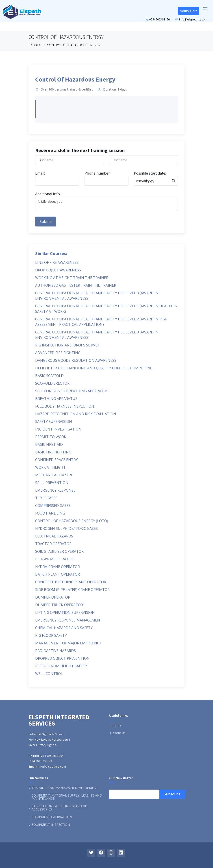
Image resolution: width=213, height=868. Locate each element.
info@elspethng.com (193, 19)
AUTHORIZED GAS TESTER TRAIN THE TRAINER (76, 288)
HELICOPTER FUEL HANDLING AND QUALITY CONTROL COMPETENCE (95, 370)
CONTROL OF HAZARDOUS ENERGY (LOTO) (72, 523)
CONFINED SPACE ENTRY (57, 462)
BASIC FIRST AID (49, 447)
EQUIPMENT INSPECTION (51, 825)
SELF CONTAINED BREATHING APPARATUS (72, 393)
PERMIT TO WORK (51, 439)
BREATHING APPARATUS (56, 401)
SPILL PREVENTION (52, 485)
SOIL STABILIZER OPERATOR (59, 554)
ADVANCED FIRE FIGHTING (58, 355)
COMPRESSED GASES (53, 508)
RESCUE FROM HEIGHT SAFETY (61, 668)
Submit (46, 224)
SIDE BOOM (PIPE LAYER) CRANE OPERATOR (72, 592)
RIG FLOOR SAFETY (51, 638)
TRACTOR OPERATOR (53, 546)
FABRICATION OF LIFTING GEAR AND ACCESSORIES (60, 808)
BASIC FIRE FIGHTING (53, 454)
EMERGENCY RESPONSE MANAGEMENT (69, 622)
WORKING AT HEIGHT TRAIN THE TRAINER (72, 280)
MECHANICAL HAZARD (54, 477)
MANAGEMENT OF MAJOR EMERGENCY (68, 645)
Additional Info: (48, 196)
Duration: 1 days (115, 92)
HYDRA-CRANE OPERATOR (58, 569)
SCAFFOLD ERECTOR (52, 386)
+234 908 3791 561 (40, 761)
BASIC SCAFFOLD (49, 378)
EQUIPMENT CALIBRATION (52, 817)
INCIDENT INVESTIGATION (58, 431)
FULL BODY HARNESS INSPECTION (65, 408)
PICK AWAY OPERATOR (54, 561)
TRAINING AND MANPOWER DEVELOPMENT (65, 788)
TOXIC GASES (46, 500)
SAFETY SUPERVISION (54, 424)
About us (119, 733)
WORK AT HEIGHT (50, 470)
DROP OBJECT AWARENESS (58, 272)
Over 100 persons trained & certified (67, 92)
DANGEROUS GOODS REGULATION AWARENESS (76, 363)
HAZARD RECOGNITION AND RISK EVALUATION (76, 416)
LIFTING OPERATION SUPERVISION (65, 615)
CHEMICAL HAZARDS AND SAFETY (64, 630)
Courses (34, 45)
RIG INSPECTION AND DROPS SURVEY (67, 347)
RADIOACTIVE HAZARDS (55, 653)
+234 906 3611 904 (51, 756)
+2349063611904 (160, 19)
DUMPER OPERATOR (53, 599)
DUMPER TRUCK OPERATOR (59, 607)
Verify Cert (188, 11)
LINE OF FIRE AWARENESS (57, 265)
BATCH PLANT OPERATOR (58, 577)
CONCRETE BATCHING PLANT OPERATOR (71, 584)
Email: (40, 175)
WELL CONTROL (49, 676)
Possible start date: (150, 175)
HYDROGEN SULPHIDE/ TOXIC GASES (66, 531)
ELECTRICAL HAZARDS (54, 538)
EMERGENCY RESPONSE (55, 493)
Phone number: (98, 175)
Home (117, 725)
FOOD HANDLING (50, 515)
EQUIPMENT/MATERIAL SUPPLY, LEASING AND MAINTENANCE (67, 797)
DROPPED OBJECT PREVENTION (62, 661)
